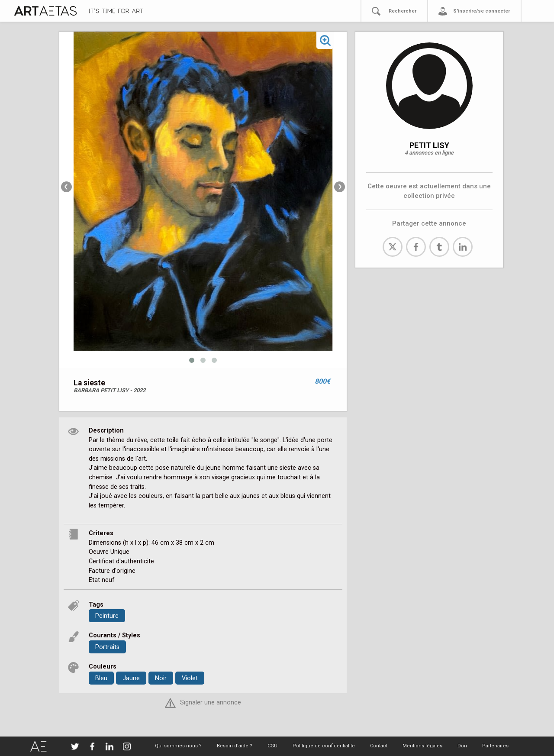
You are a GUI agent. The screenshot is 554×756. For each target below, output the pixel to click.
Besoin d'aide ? (235, 746)
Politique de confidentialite (324, 746)
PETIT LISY (429, 145)
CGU (272, 746)
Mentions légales (422, 746)
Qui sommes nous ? (178, 746)
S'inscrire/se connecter (482, 11)
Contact (379, 746)
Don (462, 746)
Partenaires (495, 746)
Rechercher (403, 11)
